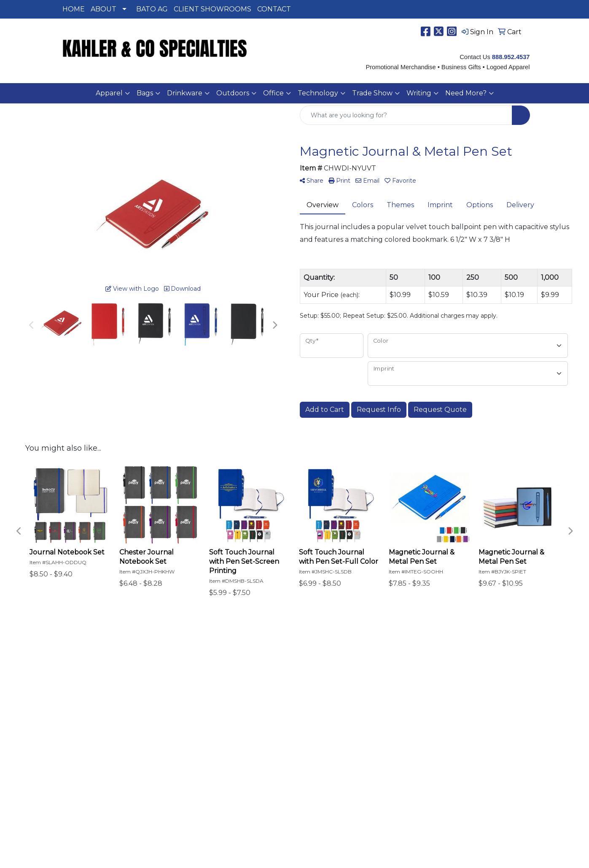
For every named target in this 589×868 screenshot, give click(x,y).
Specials (73, 701)
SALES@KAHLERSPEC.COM (483, 802)
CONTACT (274, 9)
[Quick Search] (406, 115)
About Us (75, 677)
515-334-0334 (454, 782)
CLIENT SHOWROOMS (212, 9)
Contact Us (78, 689)
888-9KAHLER (506, 782)
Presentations (163, 677)
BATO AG (152, 9)
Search (151, 666)
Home (70, 666)
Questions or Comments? (102, 719)
